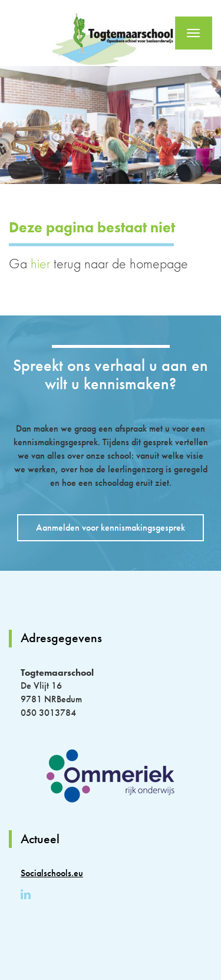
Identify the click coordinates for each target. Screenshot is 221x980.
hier (40, 263)
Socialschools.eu (52, 873)
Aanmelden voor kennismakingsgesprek (111, 527)
